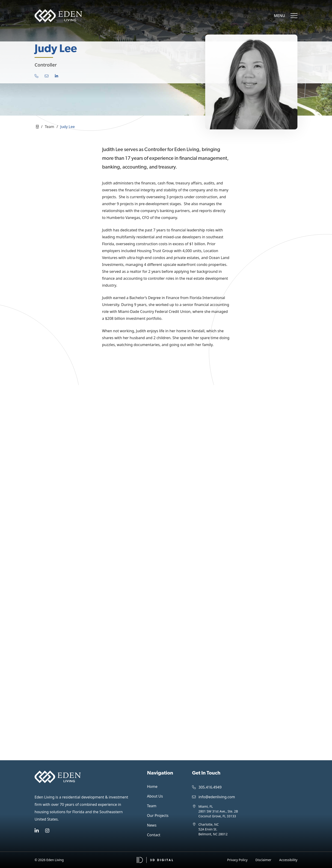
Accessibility (288, 860)
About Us (155, 796)
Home (152, 786)
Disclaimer (263, 860)
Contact (154, 835)
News (152, 825)
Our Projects (158, 816)
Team (152, 806)
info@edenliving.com (214, 797)
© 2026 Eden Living (49, 860)
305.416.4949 (207, 787)
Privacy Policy (237, 860)
